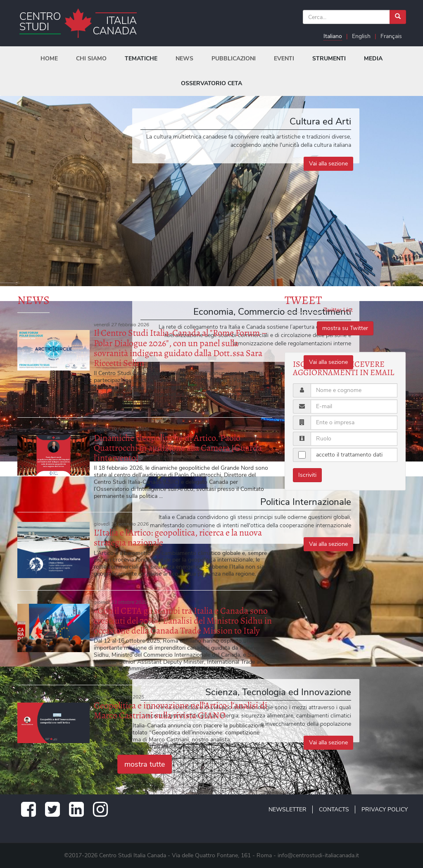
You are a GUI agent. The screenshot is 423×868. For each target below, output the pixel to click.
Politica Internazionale (306, 502)
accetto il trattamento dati (349, 455)
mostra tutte (145, 764)
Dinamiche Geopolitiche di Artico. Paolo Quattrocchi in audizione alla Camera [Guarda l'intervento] (178, 448)
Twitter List (338, 310)
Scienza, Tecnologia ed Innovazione (278, 692)
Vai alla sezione (328, 164)
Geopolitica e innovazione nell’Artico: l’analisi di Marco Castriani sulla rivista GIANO (181, 710)
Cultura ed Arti (320, 121)
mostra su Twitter (345, 328)
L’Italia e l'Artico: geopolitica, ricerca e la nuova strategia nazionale (178, 538)
